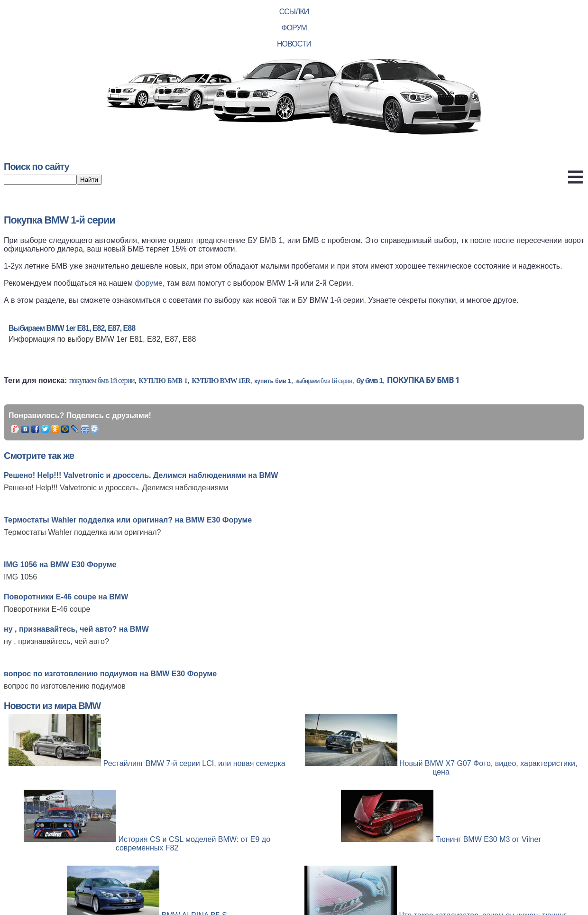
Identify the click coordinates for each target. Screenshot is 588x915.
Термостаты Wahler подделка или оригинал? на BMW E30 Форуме (128, 520)
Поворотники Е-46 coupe (47, 609)
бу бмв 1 (369, 380)
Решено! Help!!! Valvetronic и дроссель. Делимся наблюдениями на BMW (141, 475)
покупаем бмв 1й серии (102, 380)
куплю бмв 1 (163, 381)
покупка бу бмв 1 (423, 380)
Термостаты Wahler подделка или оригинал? (82, 532)
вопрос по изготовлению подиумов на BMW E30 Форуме (110, 674)
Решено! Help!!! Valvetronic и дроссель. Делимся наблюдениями (116, 488)
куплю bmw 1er (221, 381)
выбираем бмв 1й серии (324, 381)
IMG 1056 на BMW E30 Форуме (60, 565)
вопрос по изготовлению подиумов (65, 686)
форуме (149, 283)
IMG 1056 (20, 577)
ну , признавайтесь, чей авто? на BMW (76, 629)
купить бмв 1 (272, 381)
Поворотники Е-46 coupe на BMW (66, 597)
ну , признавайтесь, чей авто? (56, 641)
